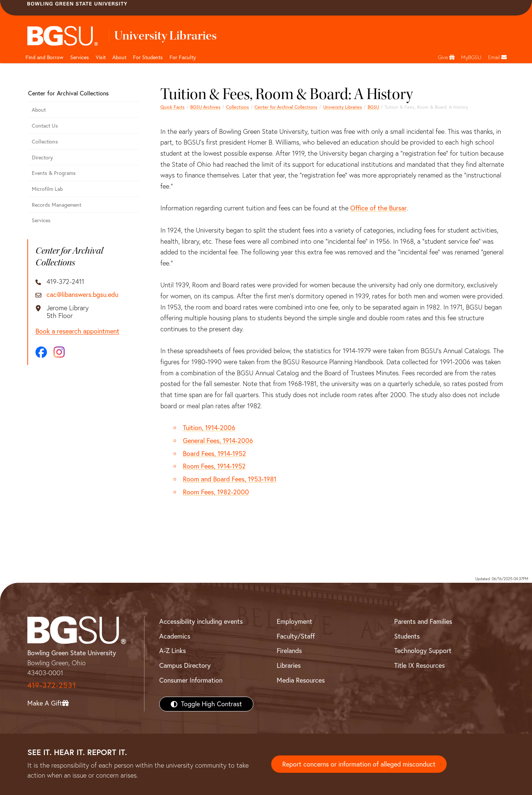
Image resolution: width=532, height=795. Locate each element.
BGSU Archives (205, 107)
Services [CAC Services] (41, 220)
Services (80, 57)
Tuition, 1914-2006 (209, 428)
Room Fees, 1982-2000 (216, 492)
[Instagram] (59, 352)
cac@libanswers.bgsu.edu (82, 295)
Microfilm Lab (47, 189)
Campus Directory (185, 665)
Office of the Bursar (378, 208)
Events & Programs (54, 173)
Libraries (289, 665)
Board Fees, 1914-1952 (214, 454)
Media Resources (301, 680)
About (119, 57)
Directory (42, 158)
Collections (238, 107)
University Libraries (343, 107)
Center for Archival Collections (286, 107)
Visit (101, 57)
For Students (148, 57)
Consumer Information (191, 680)
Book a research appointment (77, 331)
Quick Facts (173, 107)
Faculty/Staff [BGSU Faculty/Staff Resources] (296, 636)
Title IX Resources (420, 665)
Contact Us (45, 126)
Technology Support (423, 651)
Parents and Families (423, 621)
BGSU (373, 107)
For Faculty (183, 57)
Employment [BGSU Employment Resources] (294, 621)
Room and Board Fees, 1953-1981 (230, 479)
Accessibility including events (201, 621)
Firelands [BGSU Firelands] (289, 651)
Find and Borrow (45, 57)
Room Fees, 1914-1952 (214, 466)
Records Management (57, 205)
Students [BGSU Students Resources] (407, 636)
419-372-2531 (52, 685)
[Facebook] (41, 352)
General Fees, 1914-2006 (218, 441)
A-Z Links (173, 651)
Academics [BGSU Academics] (175, 636)
